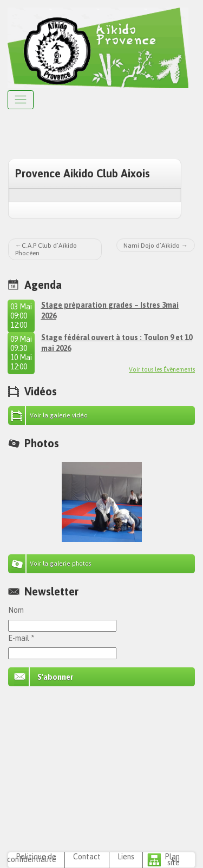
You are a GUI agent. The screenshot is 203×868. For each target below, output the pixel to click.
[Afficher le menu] (21, 100)
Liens (126, 857)
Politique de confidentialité (32, 858)
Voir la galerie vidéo (59, 415)
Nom (16, 610)
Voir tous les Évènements (162, 369)
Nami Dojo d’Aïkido (152, 246)
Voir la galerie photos (61, 564)
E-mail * (21, 638)
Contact (87, 857)
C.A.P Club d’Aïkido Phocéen (46, 249)
